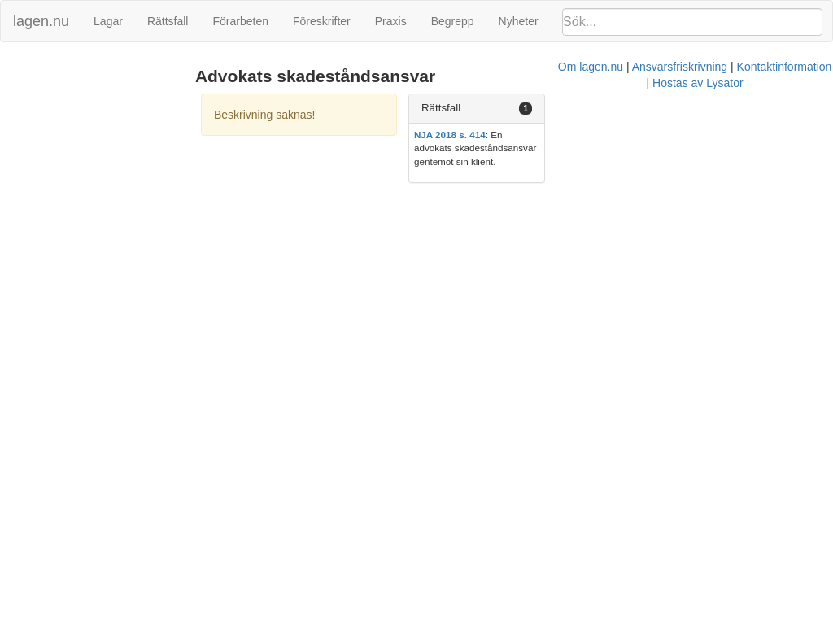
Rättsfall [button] (610, 108)
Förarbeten (240, 21)
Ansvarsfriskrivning (455, 194)
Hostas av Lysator (662, 194)
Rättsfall (168, 21)
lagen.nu (41, 21)
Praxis (391, 21)
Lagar (108, 21)
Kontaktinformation (560, 194)
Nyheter (519, 21)
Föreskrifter (322, 21)
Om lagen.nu (366, 194)
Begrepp (453, 21)
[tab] (700, 109)
